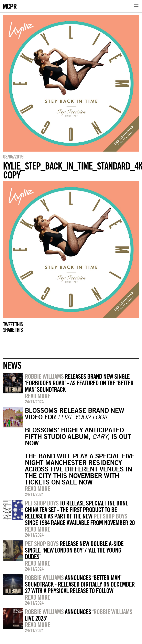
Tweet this (13, 324)
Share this (13, 330)
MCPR (10, 6)
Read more (37, 396)
